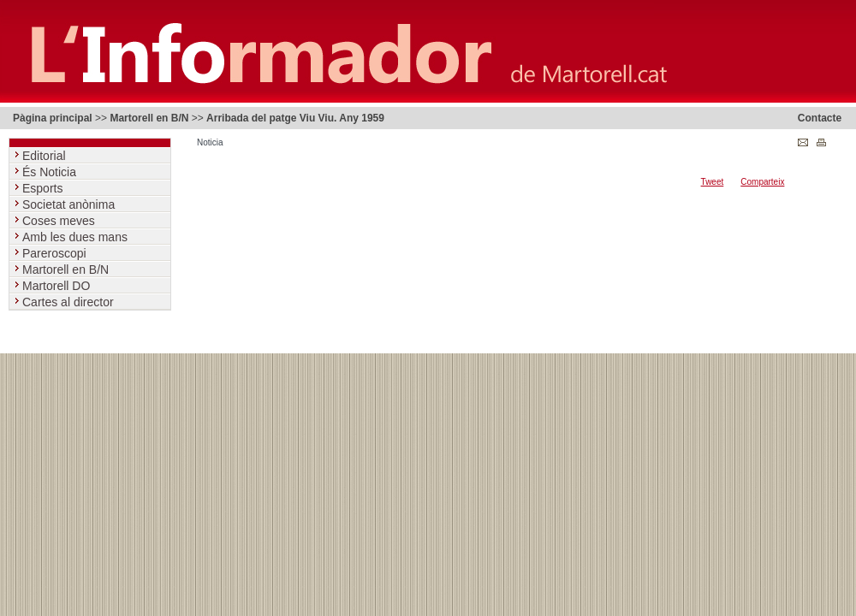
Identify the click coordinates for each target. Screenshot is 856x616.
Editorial (45, 156)
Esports (44, 188)
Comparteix (762, 182)
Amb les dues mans (77, 237)
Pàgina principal (53, 118)
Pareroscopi (56, 253)
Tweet (713, 182)
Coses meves (60, 221)
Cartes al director (69, 302)
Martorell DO (58, 286)
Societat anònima (70, 204)
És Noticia (51, 172)
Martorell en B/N (149, 118)
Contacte (820, 118)
